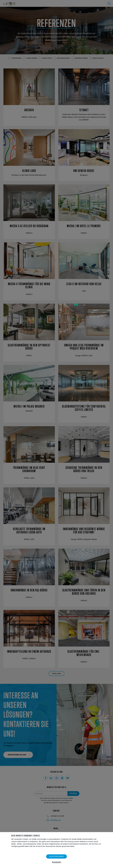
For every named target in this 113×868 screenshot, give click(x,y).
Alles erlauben (56, 856)
